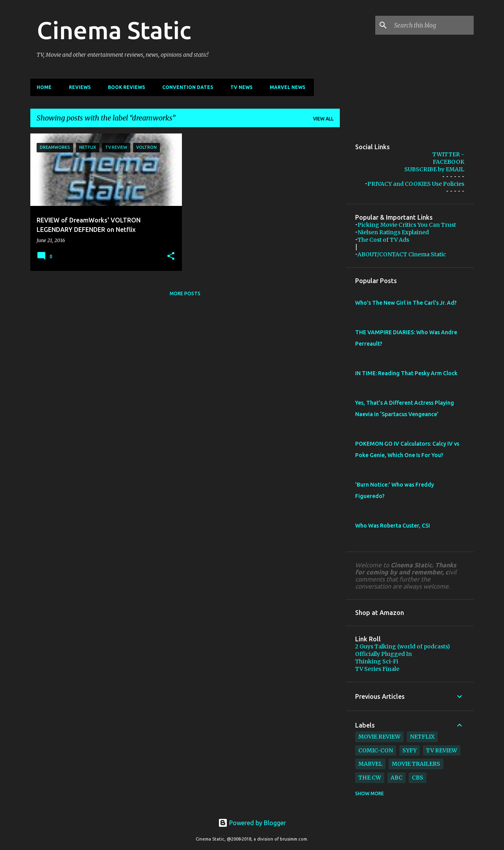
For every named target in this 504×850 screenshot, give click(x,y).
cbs (418, 778)
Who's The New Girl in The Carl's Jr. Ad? (406, 303)
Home (44, 87)
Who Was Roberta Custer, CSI (393, 526)
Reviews (80, 87)
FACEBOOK (448, 162)
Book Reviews (126, 87)
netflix (422, 737)
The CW (370, 778)
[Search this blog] (432, 25)
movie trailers (416, 764)
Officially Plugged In (384, 654)
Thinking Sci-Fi (377, 661)
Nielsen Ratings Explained (393, 232)
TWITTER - (448, 154)
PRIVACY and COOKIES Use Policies (416, 184)
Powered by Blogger (252, 823)
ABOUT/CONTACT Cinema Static (402, 254)
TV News (241, 87)
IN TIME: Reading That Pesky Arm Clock (406, 373)
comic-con (376, 750)
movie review (379, 737)
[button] (171, 256)
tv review (442, 750)
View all (323, 119)
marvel (370, 764)
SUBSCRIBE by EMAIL (434, 169)
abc (397, 778)
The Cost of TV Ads (383, 240)
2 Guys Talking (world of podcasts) (403, 646)
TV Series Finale (377, 669)
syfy (409, 750)
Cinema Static (114, 30)
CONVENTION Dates (188, 87)
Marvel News (287, 87)
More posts (185, 294)
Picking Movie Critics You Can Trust (407, 225)
